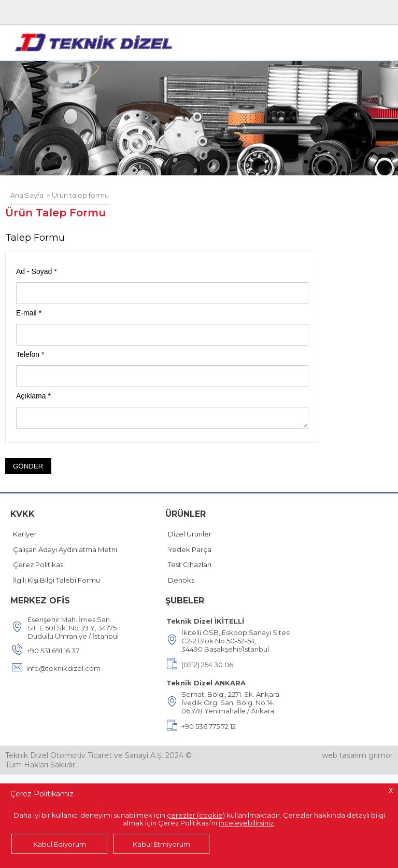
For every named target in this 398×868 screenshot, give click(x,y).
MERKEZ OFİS (40, 601)
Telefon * (30, 354)
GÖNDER (28, 466)
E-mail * (29, 313)
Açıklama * (33, 396)
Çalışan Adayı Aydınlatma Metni (65, 549)
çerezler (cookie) (196, 815)
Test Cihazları (190, 564)
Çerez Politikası (39, 564)
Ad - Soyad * (37, 271)
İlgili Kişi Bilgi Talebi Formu (56, 580)
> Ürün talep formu (76, 195)
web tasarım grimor (357, 755)
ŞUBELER (185, 601)
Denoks (181, 580)
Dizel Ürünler (190, 534)
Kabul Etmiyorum (161, 844)
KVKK (23, 514)
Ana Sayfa (27, 195)
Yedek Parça (190, 549)
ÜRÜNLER (186, 514)
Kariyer (25, 534)
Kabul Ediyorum (60, 844)
